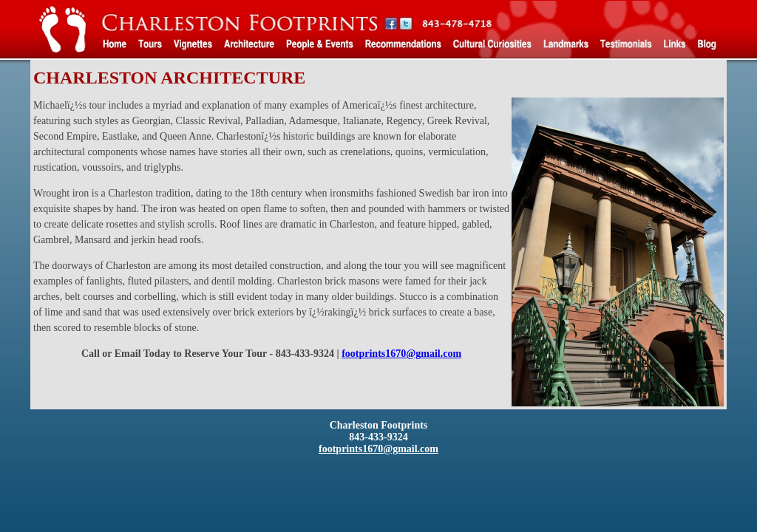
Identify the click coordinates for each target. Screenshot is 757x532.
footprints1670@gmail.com (401, 354)
